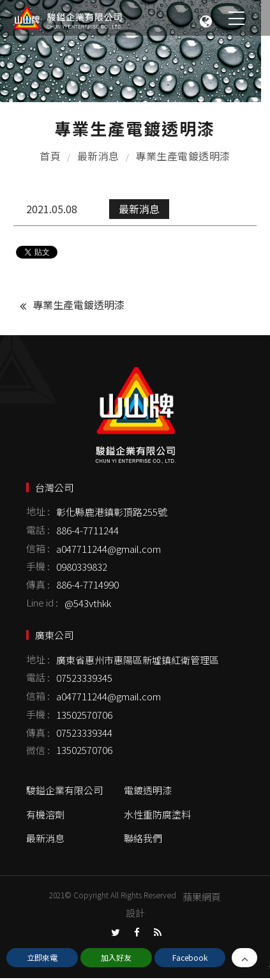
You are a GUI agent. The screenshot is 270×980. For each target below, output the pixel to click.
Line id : (42, 604)
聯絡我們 (143, 840)
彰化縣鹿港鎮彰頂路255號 (112, 514)
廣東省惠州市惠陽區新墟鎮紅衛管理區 (138, 661)
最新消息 (98, 156)
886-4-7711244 (87, 532)
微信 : (38, 752)
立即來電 (42, 957)
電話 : (38, 531)
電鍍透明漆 (148, 791)
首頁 (50, 156)
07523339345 (84, 680)
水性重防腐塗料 (157, 816)
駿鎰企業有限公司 (64, 791)
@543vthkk (88, 604)
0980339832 (82, 569)
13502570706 (84, 716)
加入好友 (116, 957)
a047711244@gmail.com (109, 550)
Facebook (190, 957)
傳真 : (38, 586)
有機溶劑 (45, 816)
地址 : (38, 513)
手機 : (38, 568)
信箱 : (38, 549)
